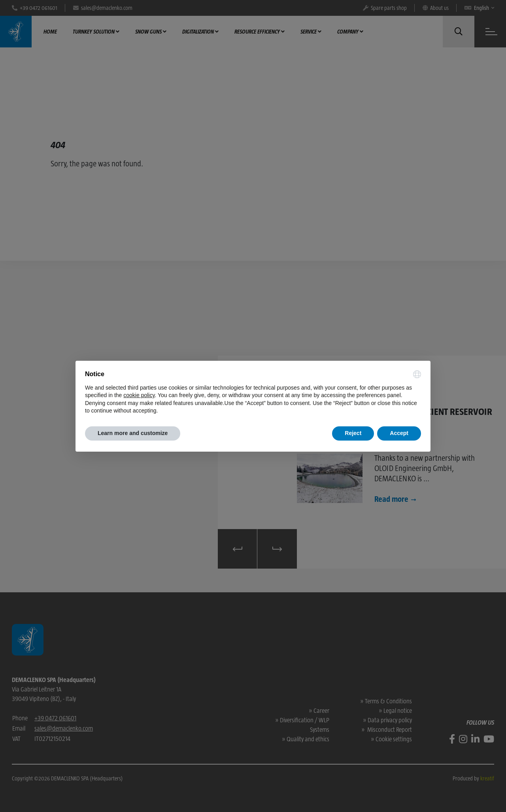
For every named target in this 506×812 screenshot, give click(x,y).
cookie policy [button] (139, 395)
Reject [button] (353, 433)
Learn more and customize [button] (133, 433)
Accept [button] (399, 433)
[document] (253, 393)
